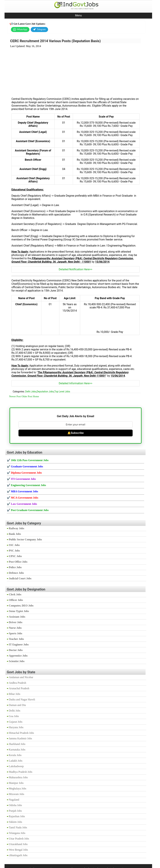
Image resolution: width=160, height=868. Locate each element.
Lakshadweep (16, 766)
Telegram (39, 30)
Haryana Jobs (16, 727)
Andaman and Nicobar (21, 677)
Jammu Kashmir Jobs (21, 738)
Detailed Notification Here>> (76, 269)
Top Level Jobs (62, 392)
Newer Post (15, 396)
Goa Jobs (14, 716)
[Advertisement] (75, 70)
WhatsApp (20, 30)
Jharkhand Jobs (17, 744)
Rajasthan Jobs (17, 816)
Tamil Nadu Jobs (18, 827)
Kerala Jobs (15, 755)
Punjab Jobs (15, 811)
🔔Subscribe (76, 433)
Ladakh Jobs (16, 761)
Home (36, 396)
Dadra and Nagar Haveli (22, 699)
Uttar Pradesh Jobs (19, 839)
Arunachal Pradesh (19, 688)
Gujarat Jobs (16, 722)
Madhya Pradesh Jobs (21, 772)
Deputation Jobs (45, 392)
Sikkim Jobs (16, 822)
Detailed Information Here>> (75, 383)
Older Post (27, 396)
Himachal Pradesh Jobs (21, 733)
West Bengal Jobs (18, 850)
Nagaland (14, 800)
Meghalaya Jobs (18, 789)
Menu (78, 15)
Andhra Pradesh (18, 683)
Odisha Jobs (15, 805)
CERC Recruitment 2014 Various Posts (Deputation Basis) (55, 41)
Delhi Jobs (31, 392)
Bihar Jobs (15, 694)
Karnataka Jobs (17, 750)
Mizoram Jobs (17, 794)
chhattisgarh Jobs (18, 855)
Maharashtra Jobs (18, 777)
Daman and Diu (17, 705)
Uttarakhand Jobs (18, 844)
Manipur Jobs (16, 783)
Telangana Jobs (17, 833)
